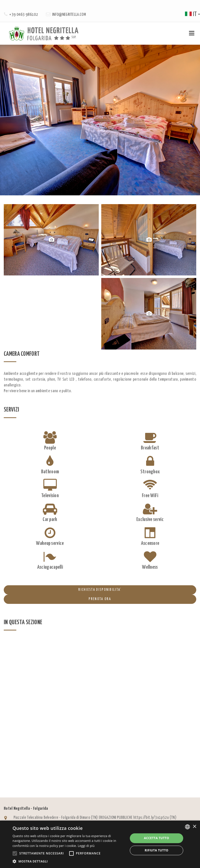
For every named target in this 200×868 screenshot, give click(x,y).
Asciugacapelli (50, 567)
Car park (50, 519)
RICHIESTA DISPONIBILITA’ (63, 590)
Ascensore (150, 543)
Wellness (150, 567)
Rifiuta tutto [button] (157, 850)
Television (50, 496)
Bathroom (50, 472)
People (50, 448)
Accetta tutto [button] (156, 838)
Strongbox (150, 472)
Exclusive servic (150, 519)
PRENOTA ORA (58, 599)
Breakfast (150, 448)
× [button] (194, 827)
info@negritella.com (69, 15)
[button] (69, 861)
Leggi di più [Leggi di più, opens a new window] (86, 846)
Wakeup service (50, 543)
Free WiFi (150, 496)
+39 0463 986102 (24, 15)
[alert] (100, 844)
